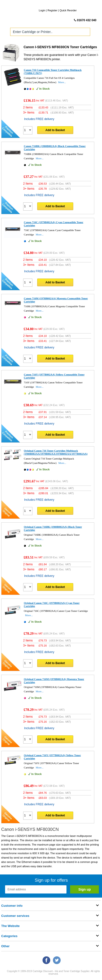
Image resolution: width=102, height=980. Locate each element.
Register (53, 10)
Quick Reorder (68, 10)
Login (42, 10)
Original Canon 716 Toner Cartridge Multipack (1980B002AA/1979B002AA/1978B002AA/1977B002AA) (56, 452)
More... (62, 82)
